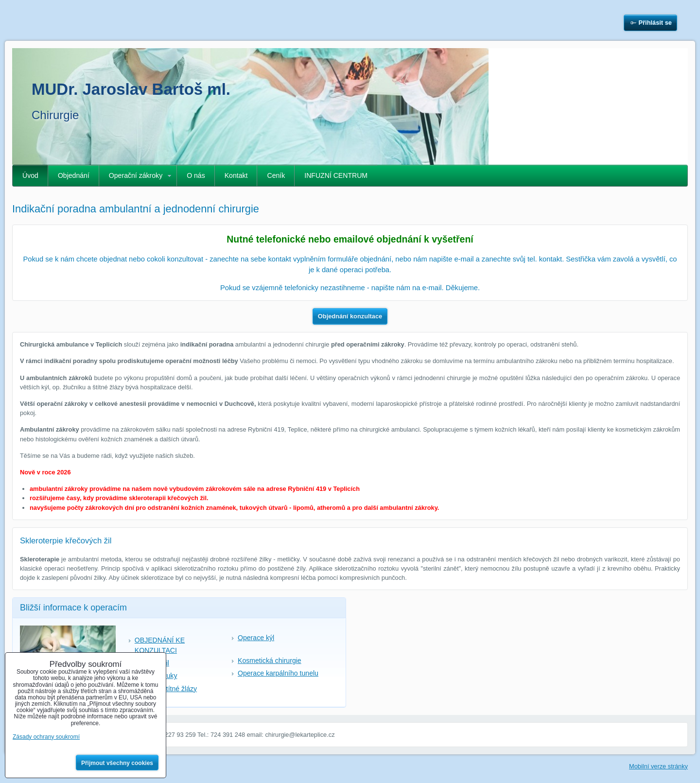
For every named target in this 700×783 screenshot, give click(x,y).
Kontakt (236, 175)
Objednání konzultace (350, 316)
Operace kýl (256, 638)
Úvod (30, 175)
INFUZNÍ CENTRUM (336, 175)
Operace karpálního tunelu (278, 673)
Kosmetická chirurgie (270, 661)
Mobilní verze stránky (658, 766)
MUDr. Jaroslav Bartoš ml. (131, 89)
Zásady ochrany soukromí (46, 737)
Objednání (74, 175)
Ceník (276, 175)
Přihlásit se (655, 23)
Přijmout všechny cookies (117, 763)
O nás (196, 175)
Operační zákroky (136, 175)
